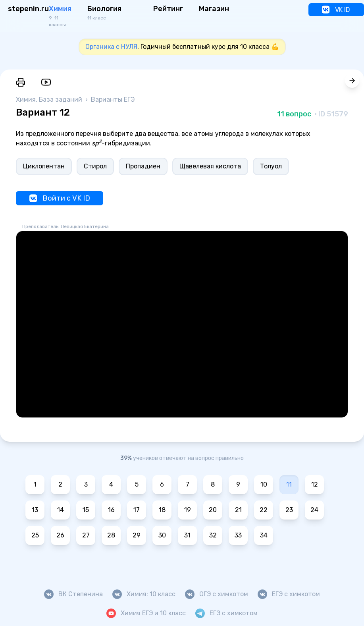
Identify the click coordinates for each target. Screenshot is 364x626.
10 (264, 484)
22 (264, 510)
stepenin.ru (28, 9)
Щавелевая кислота (210, 166)
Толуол (271, 166)
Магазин (214, 9)
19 (188, 510)
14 (61, 510)
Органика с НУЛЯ (111, 47)
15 (86, 510)
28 (111, 535)
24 (314, 510)
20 (213, 510)
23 (289, 510)
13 (35, 510)
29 (137, 535)
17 (137, 510)
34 (264, 535)
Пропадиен (143, 166)
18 (162, 510)
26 (60, 535)
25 (35, 535)
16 (111, 510)
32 (213, 535)
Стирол (95, 166)
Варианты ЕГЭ (113, 100)
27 (86, 535)
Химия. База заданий (50, 100)
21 (238, 510)
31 (187, 535)
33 (238, 535)
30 (162, 535)
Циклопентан (44, 166)
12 (315, 484)
